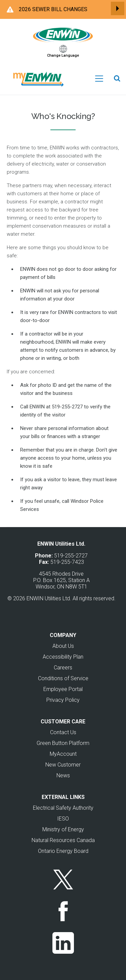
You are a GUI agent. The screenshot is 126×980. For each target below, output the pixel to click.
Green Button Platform (63, 743)
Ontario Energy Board (63, 851)
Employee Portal (63, 689)
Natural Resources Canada (63, 840)
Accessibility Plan (63, 657)
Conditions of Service (63, 678)
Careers (63, 668)
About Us (63, 646)
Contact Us (63, 732)
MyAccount (63, 754)
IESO (63, 819)
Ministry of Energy (63, 829)
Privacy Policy (63, 700)
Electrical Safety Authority (63, 808)
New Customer (63, 765)
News (63, 775)
